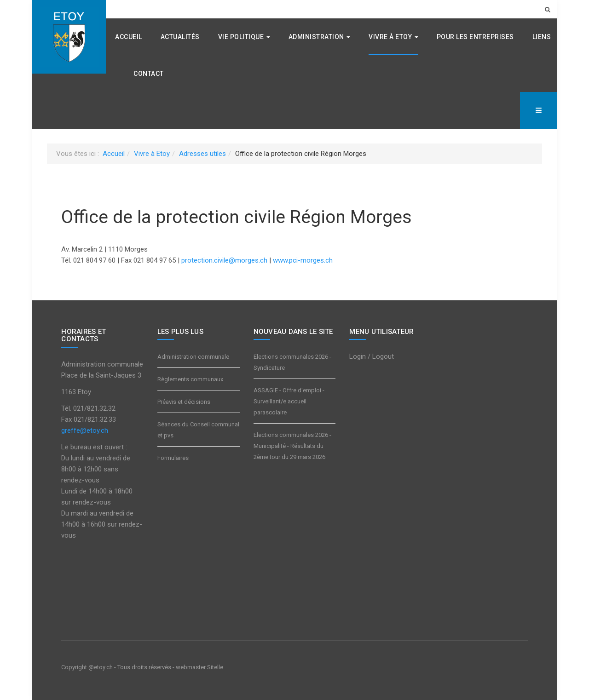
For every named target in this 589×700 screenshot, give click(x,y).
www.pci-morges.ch (303, 260)
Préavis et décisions (184, 402)
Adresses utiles (202, 154)
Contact (149, 74)
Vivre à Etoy (393, 37)
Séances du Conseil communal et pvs (198, 430)
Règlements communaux (190, 379)
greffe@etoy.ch (85, 430)
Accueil (129, 37)
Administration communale (193, 357)
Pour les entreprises (475, 37)
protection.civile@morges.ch (224, 260)
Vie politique (244, 37)
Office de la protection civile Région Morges (237, 217)
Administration (320, 37)
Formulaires (173, 458)
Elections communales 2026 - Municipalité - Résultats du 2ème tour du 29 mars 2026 (292, 446)
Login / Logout (372, 356)
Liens (542, 37)
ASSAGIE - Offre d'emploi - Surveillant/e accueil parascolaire (289, 401)
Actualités (180, 37)
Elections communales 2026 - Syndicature (292, 362)
